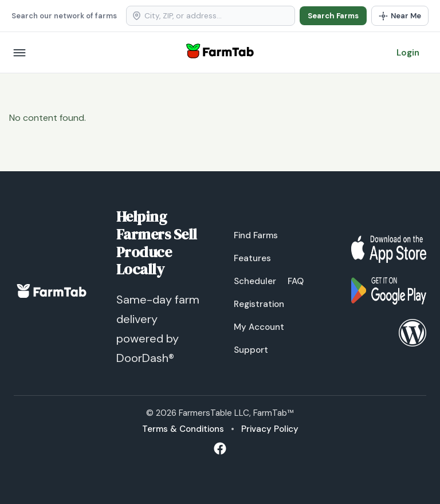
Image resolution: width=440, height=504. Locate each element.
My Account (259, 327)
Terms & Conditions (183, 429)
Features (252, 258)
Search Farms (333, 16)
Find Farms (256, 235)
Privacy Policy (270, 429)
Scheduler (255, 281)
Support (251, 350)
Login (408, 53)
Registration (259, 304)
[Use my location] (400, 16)
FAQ (296, 281)
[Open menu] (19, 53)
